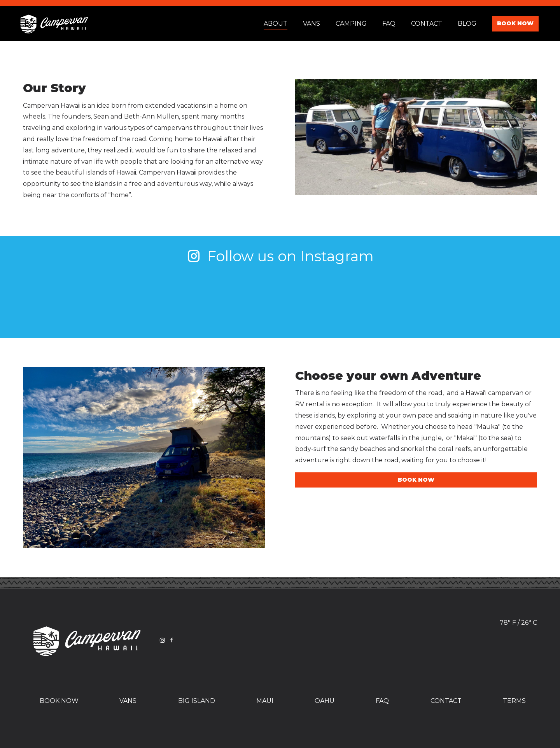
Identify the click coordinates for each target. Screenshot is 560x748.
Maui (265, 701)
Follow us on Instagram (280, 256)
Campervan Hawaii (54, 24)
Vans (311, 24)
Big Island (197, 701)
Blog (467, 24)
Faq (389, 24)
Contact (427, 24)
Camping (351, 24)
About (276, 24)
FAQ (382, 701)
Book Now (515, 23)
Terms (514, 701)
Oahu (325, 701)
